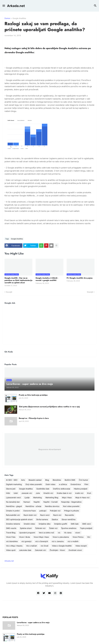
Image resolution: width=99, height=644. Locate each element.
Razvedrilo (69, 515)
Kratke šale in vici (64, 493)
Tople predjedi (86, 528)
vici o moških (73, 541)
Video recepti (81, 546)
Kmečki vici (48, 493)
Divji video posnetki (34, 484)
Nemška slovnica (52, 506)
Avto (23, 480)
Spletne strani (26, 528)
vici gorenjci (26, 541)
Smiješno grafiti (61, 524)
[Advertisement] (49, 324)
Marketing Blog (52, 497)
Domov (7, 18)
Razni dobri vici (30, 515)
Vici (89, 537)
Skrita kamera (42, 519)
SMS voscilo (11, 528)
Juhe (38, 493)
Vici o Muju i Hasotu (14, 546)
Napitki (37, 502)
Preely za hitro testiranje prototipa (33, 395)
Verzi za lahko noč (46, 533)
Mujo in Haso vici (82, 497)
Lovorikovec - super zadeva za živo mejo (33, 622)
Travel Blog (11, 533)
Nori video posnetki (71, 506)
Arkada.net (16, 6)
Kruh (89, 493)
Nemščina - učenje (33, 506)
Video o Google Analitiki (62, 546)
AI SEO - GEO (12, 480)
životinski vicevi (75, 550)
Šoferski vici (40, 528)
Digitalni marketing (14, 484)
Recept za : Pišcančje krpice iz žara (34, 418)
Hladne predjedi (81, 489)
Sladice (55, 519)
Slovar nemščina (69, 519)
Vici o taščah (32, 546)
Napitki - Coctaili (50, 502)
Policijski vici (55, 511)
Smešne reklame (13, 524)
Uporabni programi (27, 533)
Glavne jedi (11, 489)
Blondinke (57, 480)
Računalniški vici (13, 515)
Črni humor (83, 480)
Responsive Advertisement (49, 449)
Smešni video (29, 524)
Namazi (27, 502)
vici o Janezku (58, 541)
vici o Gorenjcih (42, 541)
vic (59, 533)
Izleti (16, 493)
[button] (4, 6)
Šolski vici (53, 528)
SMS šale (75, 524)
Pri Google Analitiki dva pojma (80, 278)
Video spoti (11, 550)
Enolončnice (76, 484)
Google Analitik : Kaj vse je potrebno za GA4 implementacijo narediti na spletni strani (18, 280)
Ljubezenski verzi (13, 497)
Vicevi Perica (78, 537)
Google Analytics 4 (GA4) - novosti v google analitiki (47, 279)
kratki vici (79, 493)
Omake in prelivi (13, 511)
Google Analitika (19, 18)
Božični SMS (70, 480)
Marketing (38, 497)
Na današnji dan (13, 502)
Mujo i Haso (67, 497)
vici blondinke (12, 541)
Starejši (90, 292)
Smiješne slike (45, 524)
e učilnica (63, 484)
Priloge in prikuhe (71, 511)
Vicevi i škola (24, 537)
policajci (43, 511)
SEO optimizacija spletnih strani (19, 519)
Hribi (8, 493)
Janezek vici (27, 493)
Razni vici (57, 515)
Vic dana (68, 533)
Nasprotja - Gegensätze (71, 502)
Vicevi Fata (11, 537)
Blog (47, 480)
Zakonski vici (40, 550)
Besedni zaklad (35, 480)
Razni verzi (45, 515)
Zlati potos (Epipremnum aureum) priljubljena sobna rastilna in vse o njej (49, 407)
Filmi (86, 484)
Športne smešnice (69, 528)
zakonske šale (25, 550)
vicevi (78, 533)
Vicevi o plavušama (61, 537)
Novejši (9, 292)
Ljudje (27, 497)
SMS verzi (86, 524)
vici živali (44, 546)
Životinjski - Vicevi (57, 550)
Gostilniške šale (43, 489)
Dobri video (50, 484)
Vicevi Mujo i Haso (41, 537)
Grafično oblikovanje (62, 489)
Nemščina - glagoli (14, 506)
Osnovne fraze (30, 511)
